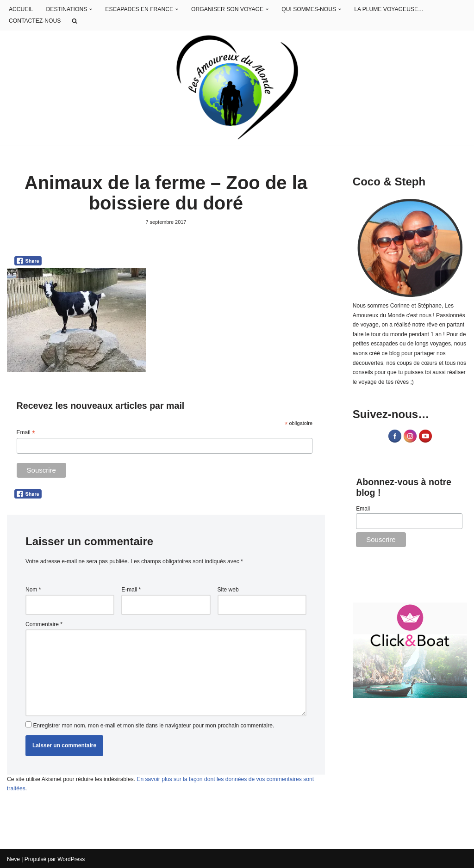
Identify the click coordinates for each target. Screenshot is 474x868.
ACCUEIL (21, 9)
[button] (90, 10)
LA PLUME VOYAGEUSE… (386, 9)
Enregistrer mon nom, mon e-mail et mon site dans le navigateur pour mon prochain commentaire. (153, 725)
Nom (33, 589)
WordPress (71, 858)
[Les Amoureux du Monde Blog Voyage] (237, 88)
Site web (228, 589)
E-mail (131, 589)
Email (26, 433)
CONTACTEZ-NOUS (34, 21)
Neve (13, 858)
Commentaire (44, 624)
